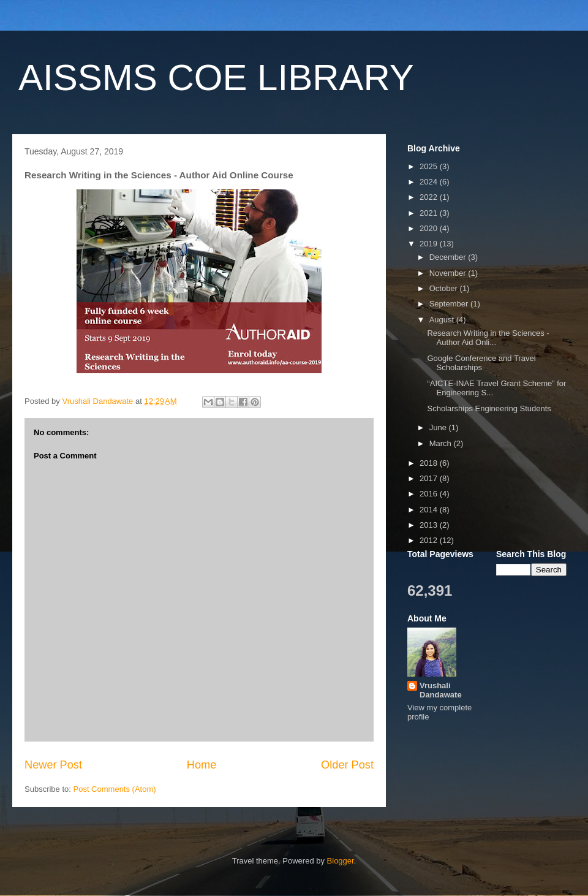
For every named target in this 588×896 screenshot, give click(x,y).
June (439, 427)
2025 (430, 166)
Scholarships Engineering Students (489, 408)
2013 (430, 525)
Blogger (341, 861)
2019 (430, 244)
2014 (430, 510)
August (443, 320)
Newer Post (53, 765)
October (445, 288)
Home (202, 765)
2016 (430, 494)
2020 (430, 228)
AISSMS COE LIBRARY (216, 78)
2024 (430, 182)
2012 (430, 540)
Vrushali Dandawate (441, 690)
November (449, 273)
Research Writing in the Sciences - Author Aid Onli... (488, 338)
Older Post (347, 765)
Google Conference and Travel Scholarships (481, 363)
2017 (430, 478)
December (449, 257)
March (442, 443)
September (450, 304)
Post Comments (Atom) (115, 789)
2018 (430, 463)
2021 (430, 213)
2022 (430, 197)
